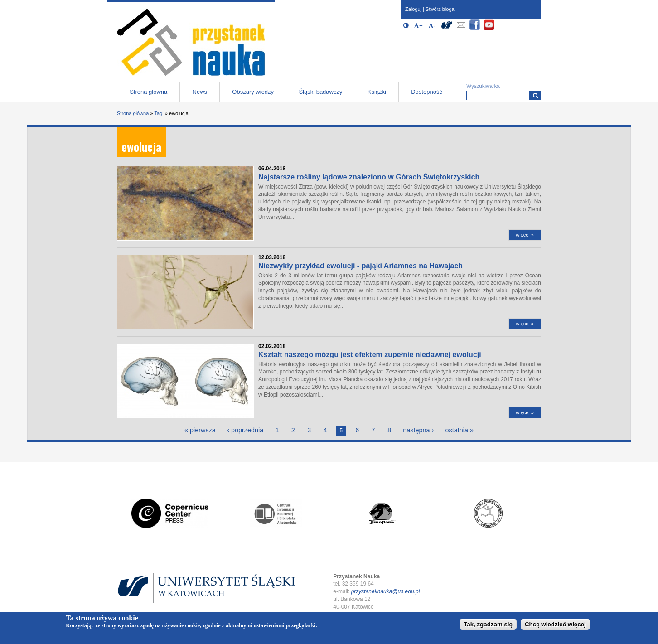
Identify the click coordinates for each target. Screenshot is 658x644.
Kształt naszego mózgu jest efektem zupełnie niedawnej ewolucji (370, 355)
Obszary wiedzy (253, 92)
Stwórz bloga (440, 9)
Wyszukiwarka (483, 86)
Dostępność (427, 92)
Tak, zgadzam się (488, 624)
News (200, 92)
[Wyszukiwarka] (535, 95)
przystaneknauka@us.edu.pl (386, 591)
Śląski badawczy (320, 92)
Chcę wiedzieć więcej (555, 624)
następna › (418, 430)
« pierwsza (200, 430)
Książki (377, 92)
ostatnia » (460, 430)
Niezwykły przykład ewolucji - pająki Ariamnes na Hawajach (360, 266)
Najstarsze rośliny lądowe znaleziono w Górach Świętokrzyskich (369, 177)
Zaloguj (413, 9)
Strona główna (148, 92)
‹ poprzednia (245, 430)
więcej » (525, 235)
